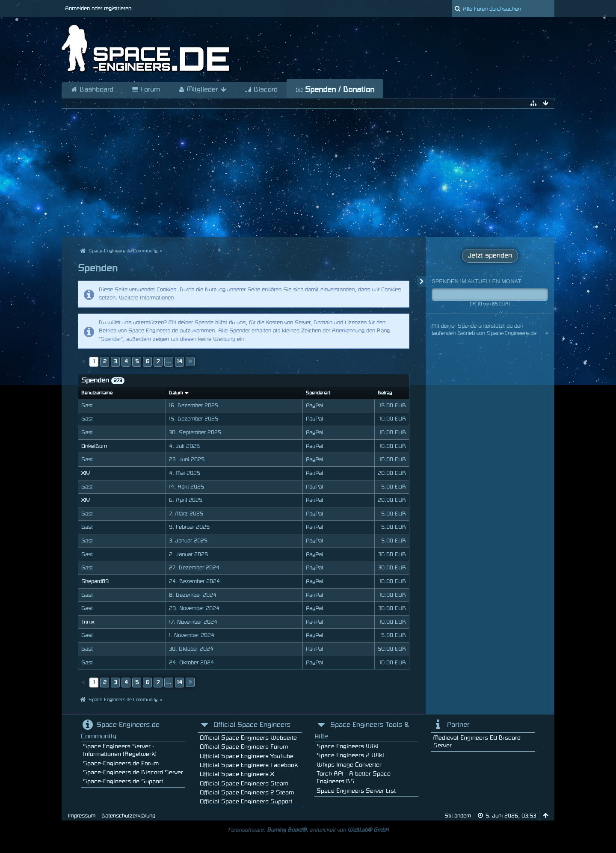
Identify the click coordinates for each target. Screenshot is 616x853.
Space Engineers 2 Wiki (350, 755)
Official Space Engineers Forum (244, 747)
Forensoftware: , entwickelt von (308, 830)
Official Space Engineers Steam (244, 783)
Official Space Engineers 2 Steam (247, 792)
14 (180, 361)
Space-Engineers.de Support (123, 781)
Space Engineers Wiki (348, 746)
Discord (261, 90)
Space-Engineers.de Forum (121, 763)
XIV (85, 473)
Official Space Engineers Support (246, 801)
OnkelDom (94, 446)
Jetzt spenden (490, 255)
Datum (176, 393)
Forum (146, 90)
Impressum (81, 816)
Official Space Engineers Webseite (248, 738)
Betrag (385, 393)
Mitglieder (202, 90)
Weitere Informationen (146, 298)
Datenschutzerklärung (128, 816)
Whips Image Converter (349, 765)
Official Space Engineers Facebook (249, 765)
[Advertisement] (308, 173)
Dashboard (92, 90)
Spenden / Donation (335, 90)
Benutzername (97, 393)
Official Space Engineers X (237, 774)
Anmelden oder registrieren (98, 9)
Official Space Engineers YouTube (247, 756)
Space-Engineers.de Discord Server (133, 772)
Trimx (88, 622)
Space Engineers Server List (356, 791)
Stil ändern (458, 816)
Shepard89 (95, 581)
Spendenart (318, 393)
